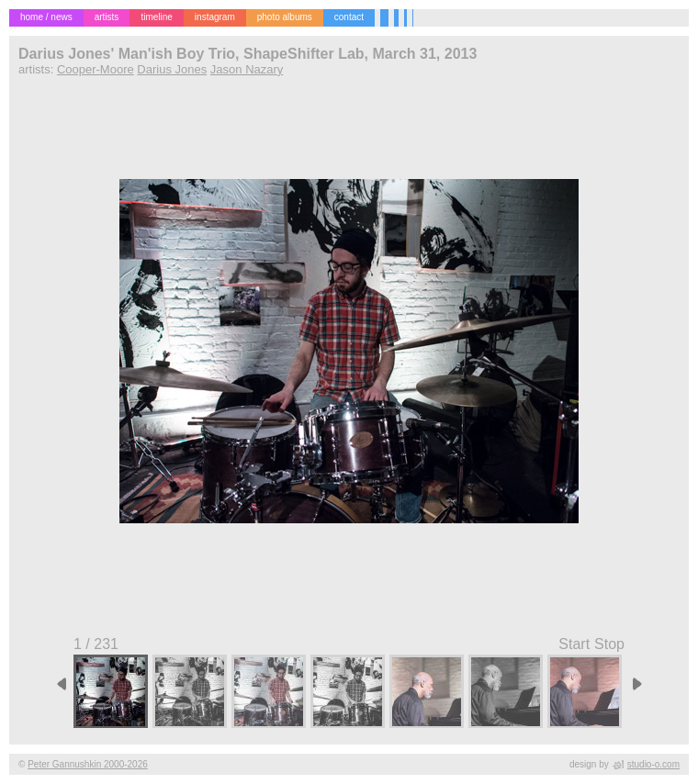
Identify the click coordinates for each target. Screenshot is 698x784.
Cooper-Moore (96, 69)
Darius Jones (172, 69)
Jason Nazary (247, 69)
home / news (46, 17)
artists (107, 17)
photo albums (285, 17)
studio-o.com (653, 764)
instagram (215, 17)
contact (349, 17)
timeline (156, 17)
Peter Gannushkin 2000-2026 (88, 764)
